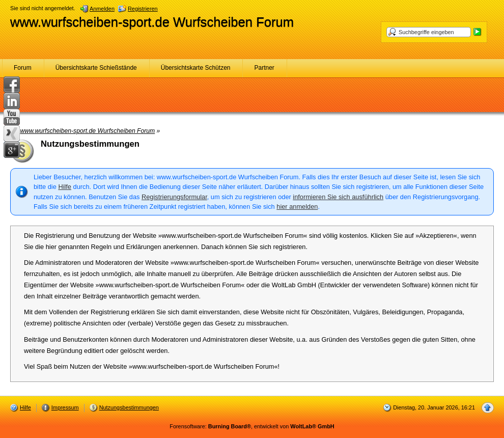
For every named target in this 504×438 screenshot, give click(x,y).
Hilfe (65, 187)
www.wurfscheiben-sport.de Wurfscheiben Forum (152, 22)
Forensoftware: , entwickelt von (252, 426)
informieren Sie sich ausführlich (338, 197)
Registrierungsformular (174, 197)
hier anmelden (297, 207)
